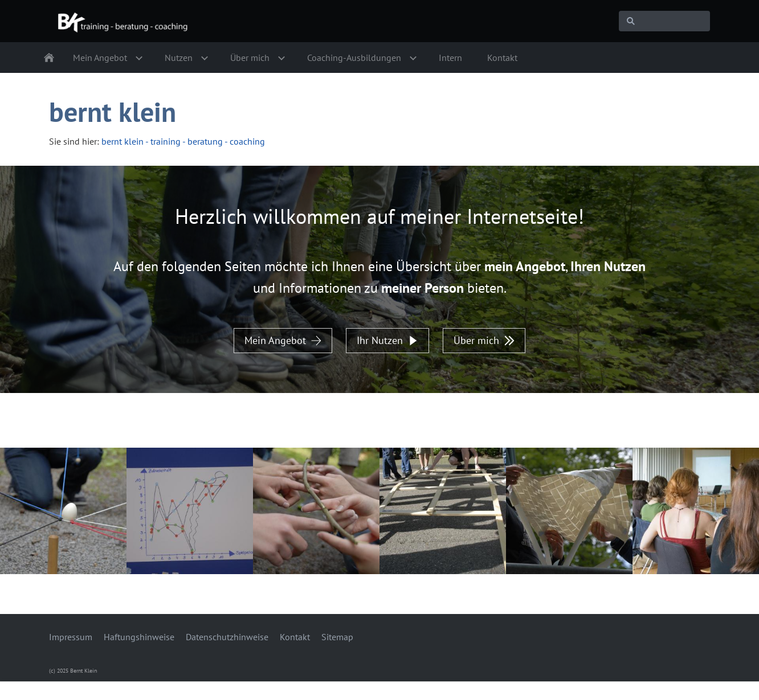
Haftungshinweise (139, 637)
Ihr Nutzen (387, 340)
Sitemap (337, 637)
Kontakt (295, 637)
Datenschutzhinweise (227, 637)
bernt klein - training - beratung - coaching (183, 141)
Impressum (71, 637)
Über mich (484, 340)
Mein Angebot (283, 340)
